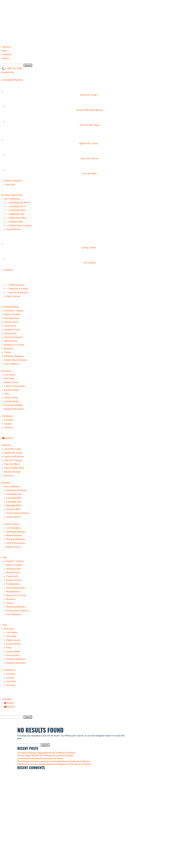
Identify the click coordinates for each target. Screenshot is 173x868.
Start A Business (12, 199)
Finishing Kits (10, 333)
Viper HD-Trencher (13, 460)
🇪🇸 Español (7, 438)
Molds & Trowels (12, 314)
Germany (8, 428)
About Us (6, 47)
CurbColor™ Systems (14, 561)
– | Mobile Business (15, 285)
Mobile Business (14, 536)
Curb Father (10, 375)
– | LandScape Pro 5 (16, 207)
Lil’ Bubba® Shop (10, 307)
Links (4, 625)
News (5, 51)
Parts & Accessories (16, 543)
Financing (7, 55)
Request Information (14, 409)
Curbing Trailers (12, 524)
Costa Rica (11, 681)
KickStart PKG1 (13, 509)
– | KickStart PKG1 (15, 222)
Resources (7, 371)
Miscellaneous (11, 341)
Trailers (8, 352)
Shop (4, 557)
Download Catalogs (16, 532)
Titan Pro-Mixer (12, 464)
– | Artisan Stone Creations (19, 226)
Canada (8, 424)
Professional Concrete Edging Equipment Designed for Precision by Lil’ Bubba (54, 764)
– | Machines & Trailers (17, 289)
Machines (9, 349)
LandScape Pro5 (14, 494)
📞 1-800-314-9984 (12, 69)
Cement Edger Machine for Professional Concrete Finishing (45, 756)
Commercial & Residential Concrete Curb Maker (40, 758)
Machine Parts (11, 322)
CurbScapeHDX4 (14, 498)
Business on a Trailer (14, 345)
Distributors (8, 416)
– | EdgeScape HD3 (15, 214)
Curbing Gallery (12, 401)
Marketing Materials (14, 356)
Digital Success (13, 296)
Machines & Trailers (16, 539)
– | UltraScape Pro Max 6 (18, 203)
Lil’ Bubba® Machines (13, 80)
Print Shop (9, 379)
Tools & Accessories (13, 337)
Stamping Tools (12, 318)
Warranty (11, 185)
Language (7, 699)
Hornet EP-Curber (13, 449)
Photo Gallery (13, 655)
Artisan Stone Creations (16, 360)
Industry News (11, 398)
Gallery (6, 58)
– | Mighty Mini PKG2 (16, 218)
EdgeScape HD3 (14, 502)
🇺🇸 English (9, 703)
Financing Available (14, 405)
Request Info (8, 72)
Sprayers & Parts (12, 330)
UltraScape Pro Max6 (16, 490)
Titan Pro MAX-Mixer (14, 468)
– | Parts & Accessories (17, 293)
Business (6, 483)
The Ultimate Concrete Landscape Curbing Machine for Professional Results (53, 761)
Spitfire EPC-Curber (13, 453)
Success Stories (13, 229)
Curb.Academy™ (12, 364)
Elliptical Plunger (12, 472)
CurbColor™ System (14, 311)
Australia (9, 420)
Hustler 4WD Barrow (14, 457)
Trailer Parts (10, 326)
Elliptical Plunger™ (13, 181)
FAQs (7, 394)
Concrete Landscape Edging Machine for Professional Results (46, 753)
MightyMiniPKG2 (14, 506)
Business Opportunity (12, 195)
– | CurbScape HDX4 (16, 210)
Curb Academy (13, 528)
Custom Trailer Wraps (15, 386)
